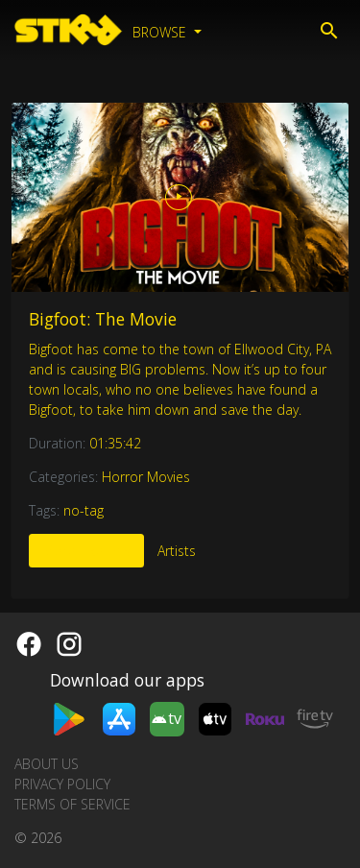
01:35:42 (115, 443)
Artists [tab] (177, 551)
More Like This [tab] (86, 551)
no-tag (84, 510)
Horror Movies (146, 477)
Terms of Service (72, 804)
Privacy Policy (62, 784)
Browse (161, 32)
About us (47, 764)
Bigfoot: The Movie (103, 319)
